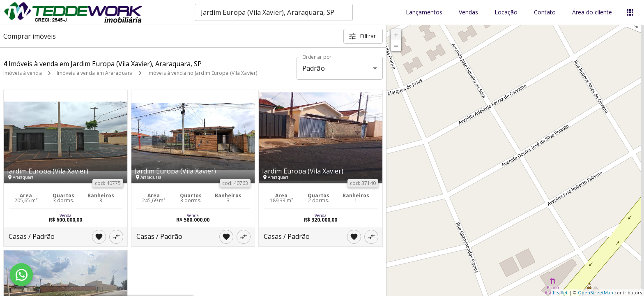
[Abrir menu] (630, 12)
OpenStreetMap (596, 293)
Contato (545, 13)
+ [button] (396, 35)
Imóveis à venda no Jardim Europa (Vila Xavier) (202, 73)
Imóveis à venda (23, 73)
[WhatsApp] (21, 275)
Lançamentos (424, 13)
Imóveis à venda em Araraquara (95, 73)
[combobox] (274, 12)
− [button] (396, 46)
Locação (506, 13)
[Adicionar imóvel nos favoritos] (99, 237)
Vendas (468, 13)
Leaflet (560, 293)
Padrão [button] (314, 68)
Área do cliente (592, 13)
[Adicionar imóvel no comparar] (116, 237)
